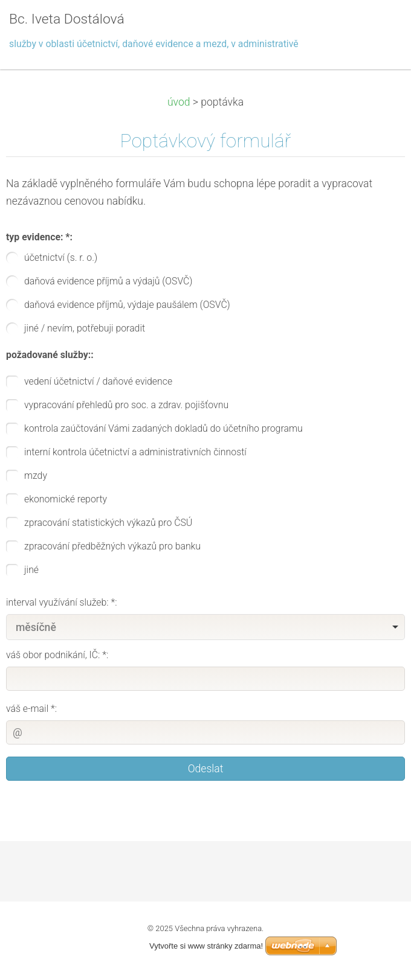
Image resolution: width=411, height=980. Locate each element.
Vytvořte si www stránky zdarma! (206, 946)
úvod (179, 102)
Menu (378, 27)
